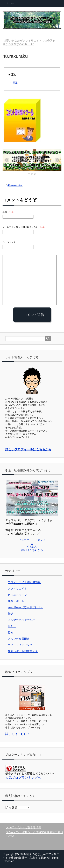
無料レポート (16, 601)
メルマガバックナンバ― (23, 620)
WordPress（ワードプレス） (26, 607)
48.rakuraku (15, 185)
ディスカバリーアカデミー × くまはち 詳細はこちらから (32, 545)
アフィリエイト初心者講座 (24, 582)
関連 (15, 83)
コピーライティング (20, 645)
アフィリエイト (17, 589)
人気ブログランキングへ (23, 778)
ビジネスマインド (19, 595)
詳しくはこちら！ (18, 734)
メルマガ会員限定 (19, 639)
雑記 (11, 614)
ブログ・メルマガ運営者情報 (23, 827)
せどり (12, 626)
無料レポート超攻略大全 (23, 651)
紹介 (11, 632)
